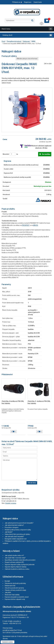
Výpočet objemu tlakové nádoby (16, 567)
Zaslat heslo (38, 2)
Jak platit (8, 592)
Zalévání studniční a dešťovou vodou (17, 569)
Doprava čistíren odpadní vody (15, 599)
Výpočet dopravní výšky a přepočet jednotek (20, 565)
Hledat (32, 20)
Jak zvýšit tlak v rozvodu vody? (15, 558)
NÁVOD (35, 225)
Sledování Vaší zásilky (12, 595)
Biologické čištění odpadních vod (16, 539)
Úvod (3, 41)
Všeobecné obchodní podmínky (15, 583)
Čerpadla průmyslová (14, 41)
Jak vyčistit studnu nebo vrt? (14, 555)
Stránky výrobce (11, 503)
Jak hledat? (9, 532)
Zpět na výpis (48, 64)
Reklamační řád (10, 586)
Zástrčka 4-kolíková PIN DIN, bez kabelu (13, 402)
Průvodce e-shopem (12, 527)
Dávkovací (26, 41)
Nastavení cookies (8, 642)
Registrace (28, 2)
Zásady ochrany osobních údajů (15, 590)
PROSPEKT (26, 225)
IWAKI (33, 41)
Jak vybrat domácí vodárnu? (14, 525)
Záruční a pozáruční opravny (14, 588)
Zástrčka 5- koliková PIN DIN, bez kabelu (39, 402)
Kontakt (7, 581)
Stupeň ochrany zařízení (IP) (14, 562)
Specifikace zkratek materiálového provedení (20, 560)
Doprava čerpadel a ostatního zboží (17, 597)
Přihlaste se (16, 2)
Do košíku (46, 154)
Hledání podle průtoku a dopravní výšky (18, 530)
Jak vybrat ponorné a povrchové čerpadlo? (19, 523)
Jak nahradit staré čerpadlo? (14, 537)
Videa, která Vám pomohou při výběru (17, 534)
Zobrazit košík (47, 21)
